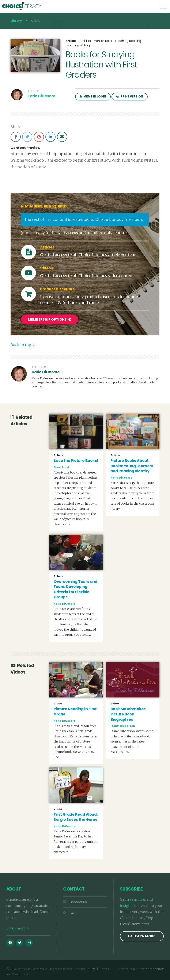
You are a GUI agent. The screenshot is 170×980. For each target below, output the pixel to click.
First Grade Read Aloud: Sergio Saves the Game (76, 817)
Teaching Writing (78, 45)
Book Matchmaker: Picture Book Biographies (128, 714)
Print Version (130, 97)
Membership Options (50, 319)
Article (71, 41)
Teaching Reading (128, 41)
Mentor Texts (103, 41)
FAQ (69, 913)
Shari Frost (61, 467)
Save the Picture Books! (76, 460)
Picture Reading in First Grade (75, 711)
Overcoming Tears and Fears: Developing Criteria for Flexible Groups (75, 589)
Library (16, 21)
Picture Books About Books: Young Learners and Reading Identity (132, 466)
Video (58, 703)
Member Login (93, 97)
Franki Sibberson (123, 726)
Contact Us (75, 902)
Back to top (23, 345)
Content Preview (25, 148)
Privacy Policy (85, 969)
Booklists (85, 41)
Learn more (18, 928)
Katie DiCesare (41, 96)
